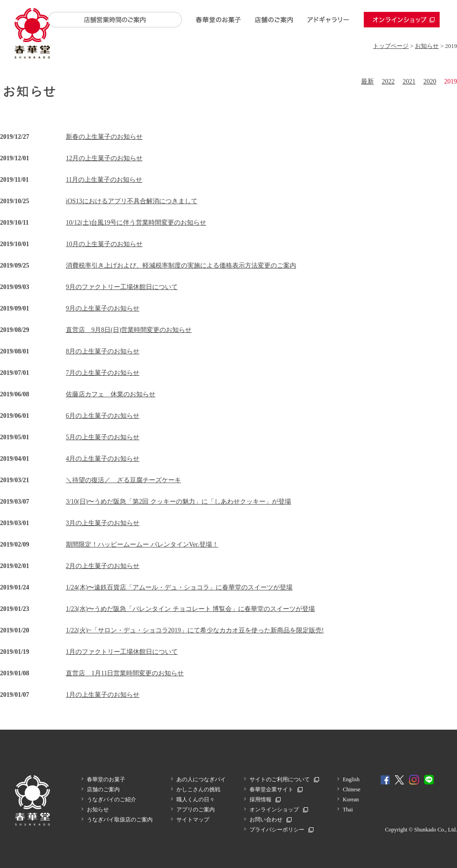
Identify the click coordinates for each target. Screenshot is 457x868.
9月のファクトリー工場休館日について (122, 287)
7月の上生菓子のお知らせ (103, 373)
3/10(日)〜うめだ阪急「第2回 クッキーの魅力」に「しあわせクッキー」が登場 (178, 502)
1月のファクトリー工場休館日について (122, 652)
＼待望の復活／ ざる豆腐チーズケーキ (123, 480)
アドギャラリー (329, 20)
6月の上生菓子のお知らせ (103, 416)
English (351, 779)
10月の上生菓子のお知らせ (104, 244)
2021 (409, 82)
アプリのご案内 (196, 810)
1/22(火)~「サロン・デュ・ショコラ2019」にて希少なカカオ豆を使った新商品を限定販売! (195, 630)
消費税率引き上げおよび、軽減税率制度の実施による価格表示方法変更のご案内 (181, 266)
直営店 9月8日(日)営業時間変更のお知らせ (129, 330)
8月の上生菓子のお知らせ (103, 351)
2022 (388, 82)
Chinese (352, 789)
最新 (367, 82)
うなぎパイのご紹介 (112, 800)
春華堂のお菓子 (218, 20)
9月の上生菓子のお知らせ (103, 308)
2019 (451, 82)
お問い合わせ (266, 820)
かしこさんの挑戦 (198, 789)
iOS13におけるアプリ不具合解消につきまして (132, 201)
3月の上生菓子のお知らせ (103, 523)
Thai (348, 810)
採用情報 (260, 800)
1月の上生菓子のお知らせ (103, 695)
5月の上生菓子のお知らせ (103, 437)
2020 (430, 82)
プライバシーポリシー (277, 830)
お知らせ (427, 46)
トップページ (391, 46)
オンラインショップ (402, 20)
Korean (351, 800)
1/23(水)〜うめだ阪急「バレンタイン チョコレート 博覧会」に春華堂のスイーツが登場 (190, 609)
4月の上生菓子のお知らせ (103, 459)
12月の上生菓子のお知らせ (104, 158)
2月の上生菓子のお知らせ (103, 566)
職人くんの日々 (196, 800)
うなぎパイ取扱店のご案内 (120, 820)
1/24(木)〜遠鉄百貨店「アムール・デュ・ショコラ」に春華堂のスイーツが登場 (179, 587)
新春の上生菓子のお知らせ (104, 137)
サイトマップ (193, 820)
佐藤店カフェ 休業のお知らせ (111, 394)
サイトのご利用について (280, 779)
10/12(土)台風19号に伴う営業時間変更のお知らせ (136, 223)
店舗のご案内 (274, 20)
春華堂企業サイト (271, 789)
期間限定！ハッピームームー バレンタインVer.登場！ (142, 544)
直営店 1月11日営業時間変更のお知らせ (125, 673)
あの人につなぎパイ (201, 779)
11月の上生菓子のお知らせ (104, 180)
